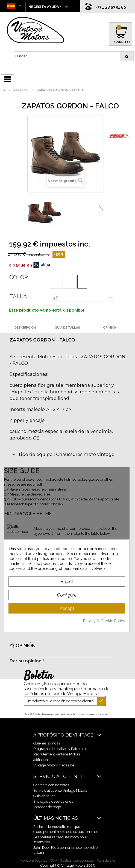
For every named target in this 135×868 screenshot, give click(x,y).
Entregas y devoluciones (53, 801)
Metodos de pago (47, 807)
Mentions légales (33, 860)
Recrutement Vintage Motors (57, 754)
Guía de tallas (44, 796)
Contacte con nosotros (51, 785)
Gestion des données (77, 860)
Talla (18, 296)
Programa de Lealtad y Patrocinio (60, 749)
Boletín (38, 676)
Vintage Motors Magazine (54, 765)
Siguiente (101, 210)
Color (19, 277)
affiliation (41, 760)
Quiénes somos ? (47, 743)
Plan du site (106, 860)
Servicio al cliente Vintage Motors (60, 790)
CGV (54, 860)
